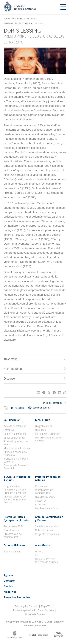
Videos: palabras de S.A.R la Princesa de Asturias (15, 500)
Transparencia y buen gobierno (16, 460)
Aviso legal (20, 606)
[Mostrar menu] (63, 7)
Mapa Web (47, 606)
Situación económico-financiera (16, 453)
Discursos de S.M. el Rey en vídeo (49, 439)
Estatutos (9, 430)
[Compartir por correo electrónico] (39, 393)
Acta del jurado (14, 369)
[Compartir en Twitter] (49, 393)
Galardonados (11, 530)
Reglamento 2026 (45, 497)
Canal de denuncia (14, 438)
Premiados (41, 486)
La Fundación (12, 420)
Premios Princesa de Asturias (19, 23)
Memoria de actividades (17, 448)
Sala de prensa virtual (47, 526)
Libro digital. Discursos (48, 434)
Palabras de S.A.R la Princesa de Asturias (15, 491)
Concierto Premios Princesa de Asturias (46, 561)
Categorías (41, 501)
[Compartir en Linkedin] (60, 393)
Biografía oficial (43, 426)
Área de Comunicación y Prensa (49, 518)
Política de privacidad (24, 610)
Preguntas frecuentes (47, 534)
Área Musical (43, 545)
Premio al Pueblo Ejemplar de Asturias (17, 518)
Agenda (8, 575)
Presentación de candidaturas (44, 491)
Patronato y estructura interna (16, 443)
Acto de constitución (15, 426)
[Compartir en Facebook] (54, 393)
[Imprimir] (44, 393)
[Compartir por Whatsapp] (65, 393)
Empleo (8, 586)
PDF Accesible (17, 408)
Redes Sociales (46, 610)
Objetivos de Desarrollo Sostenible (16, 467)
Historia (39, 551)
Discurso (9, 379)
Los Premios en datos (47, 508)
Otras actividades (14, 545)
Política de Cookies (35, 614)
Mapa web (10, 592)
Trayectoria (11, 359)
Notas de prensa (44, 530)
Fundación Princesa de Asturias (20, 19)
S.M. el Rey (42, 420)
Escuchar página (38, 408)
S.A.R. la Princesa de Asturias (17, 478)
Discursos (40, 430)
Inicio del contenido (55, 403)
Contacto (9, 581)
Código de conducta (15, 434)
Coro (38, 555)
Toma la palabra (13, 551)
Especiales (41, 505)
